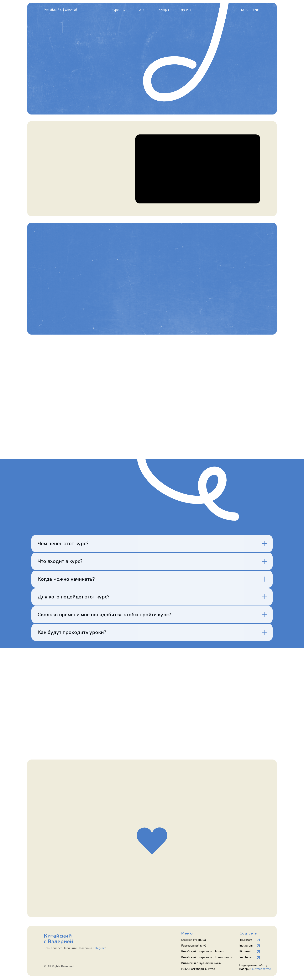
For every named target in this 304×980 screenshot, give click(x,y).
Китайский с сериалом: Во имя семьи (207, 957)
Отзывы (185, 10)
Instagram (246, 946)
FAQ (141, 10)
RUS (244, 10)
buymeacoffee (261, 969)
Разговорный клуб (194, 946)
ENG (256, 10)
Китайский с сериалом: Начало (203, 951)
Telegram (246, 940)
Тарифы (163, 10)
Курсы (116, 10)
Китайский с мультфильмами (201, 963)
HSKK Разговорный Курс (198, 969)
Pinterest (245, 951)
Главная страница (194, 940)
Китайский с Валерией (61, 10)
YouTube (245, 957)
